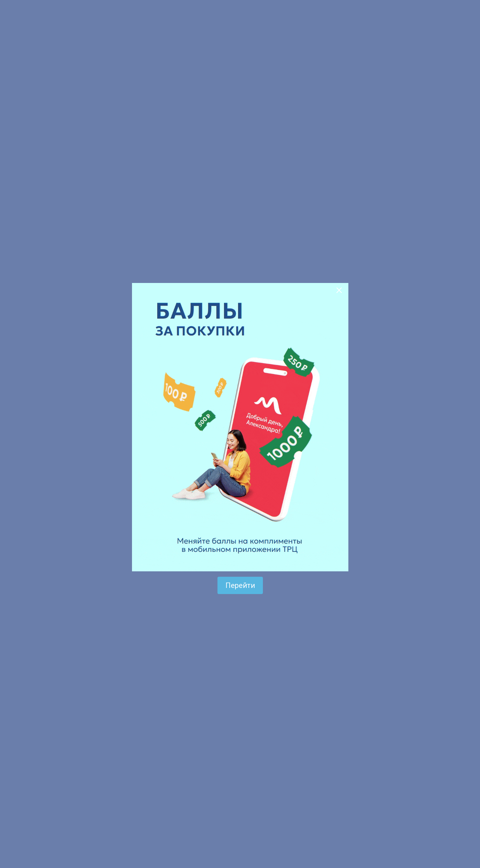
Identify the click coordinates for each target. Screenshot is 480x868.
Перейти (240, 585)
